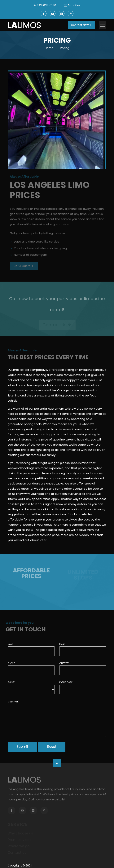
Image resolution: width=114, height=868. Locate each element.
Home (49, 48)
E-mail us (74, 5)
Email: (63, 644)
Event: (11, 682)
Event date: (66, 682)
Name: (11, 644)
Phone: (11, 663)
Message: (13, 701)
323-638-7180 (46, 5)
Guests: (64, 663)
